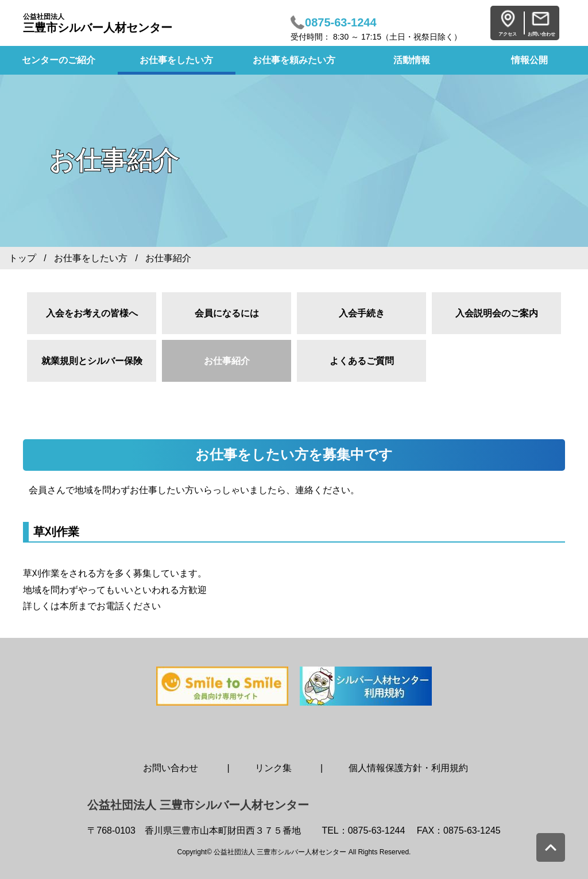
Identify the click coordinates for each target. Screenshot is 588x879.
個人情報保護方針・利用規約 (408, 768)
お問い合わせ (171, 768)
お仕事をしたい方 (176, 60)
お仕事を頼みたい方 (294, 60)
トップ (22, 258)
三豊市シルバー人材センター (98, 23)
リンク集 (273, 768)
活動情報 (412, 60)
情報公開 (529, 60)
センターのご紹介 (59, 60)
